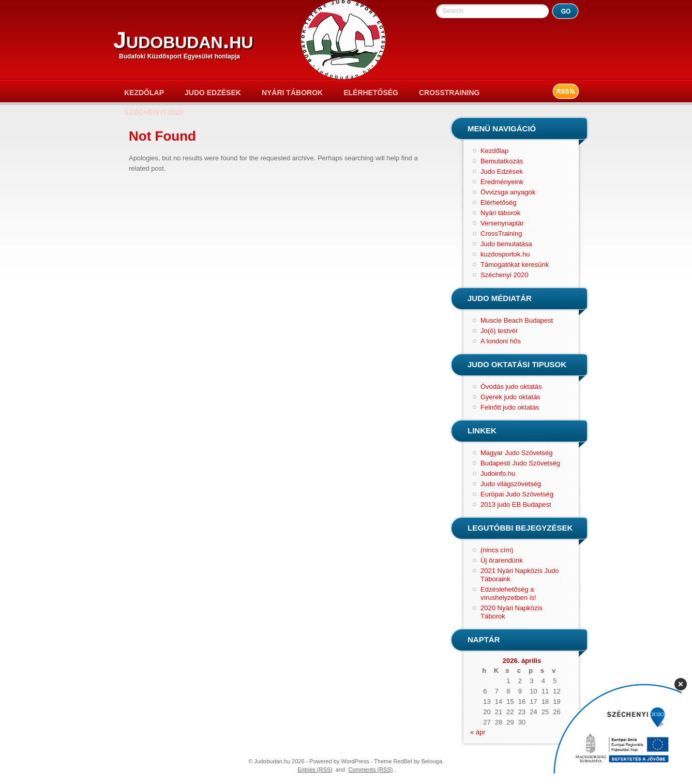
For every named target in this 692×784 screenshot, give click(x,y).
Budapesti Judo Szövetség (520, 463)
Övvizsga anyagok (508, 192)
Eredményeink (502, 182)
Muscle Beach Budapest (517, 320)
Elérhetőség (371, 93)
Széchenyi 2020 (154, 112)
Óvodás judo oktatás (511, 387)
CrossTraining (449, 93)
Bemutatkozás (502, 161)
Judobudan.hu (183, 40)
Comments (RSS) (370, 770)
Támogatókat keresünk (515, 265)
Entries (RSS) (315, 770)
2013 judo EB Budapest (516, 504)
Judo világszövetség (511, 484)
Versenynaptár (502, 223)
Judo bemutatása (506, 244)
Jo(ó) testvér (499, 331)
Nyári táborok (292, 93)
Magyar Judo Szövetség (516, 453)
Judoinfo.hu (498, 473)
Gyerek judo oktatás (510, 397)
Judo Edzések (213, 93)
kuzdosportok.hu (505, 254)
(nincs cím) (497, 550)
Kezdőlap (144, 93)
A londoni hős (501, 341)
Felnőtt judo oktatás (510, 407)
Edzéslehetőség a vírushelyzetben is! (508, 593)
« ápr (478, 732)
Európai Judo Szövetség (517, 494)
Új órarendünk (502, 560)
